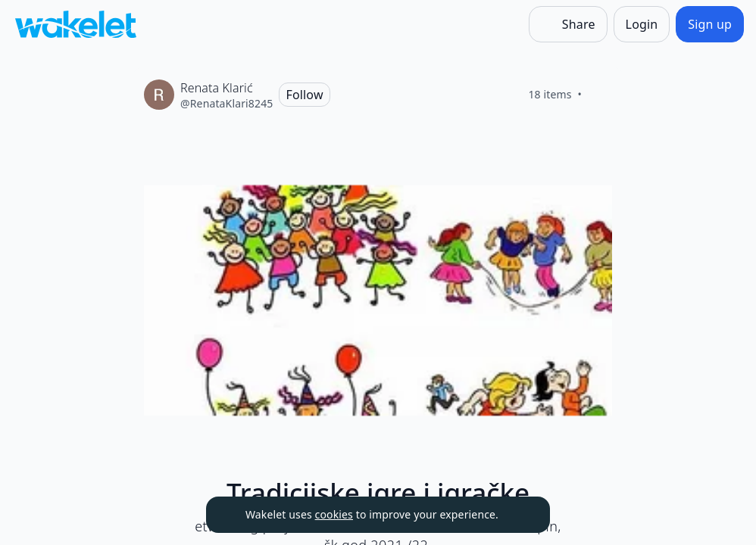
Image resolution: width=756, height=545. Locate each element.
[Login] (642, 24)
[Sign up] (710, 24)
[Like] (600, 95)
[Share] (568, 24)
